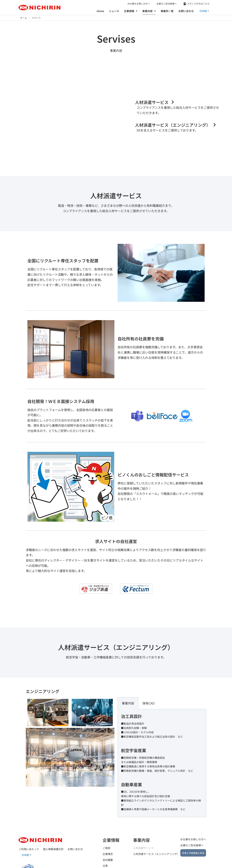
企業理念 (108, 823)
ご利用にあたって (29, 818)
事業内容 (149, 11)
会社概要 (108, 829)
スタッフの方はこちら (198, 4)
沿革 (105, 835)
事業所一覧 (167, 11)
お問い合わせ (186, 11)
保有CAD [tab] (148, 672)
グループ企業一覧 (113, 841)
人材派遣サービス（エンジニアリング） (156, 823)
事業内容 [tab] (128, 672)
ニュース (114, 11)
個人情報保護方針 (53, 818)
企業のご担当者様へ (167, 4)
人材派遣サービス (143, 817)
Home (100, 11)
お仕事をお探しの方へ (139, 4)
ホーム (24, 18)
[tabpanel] (162, 732)
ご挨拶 (106, 817)
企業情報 (131, 11)
